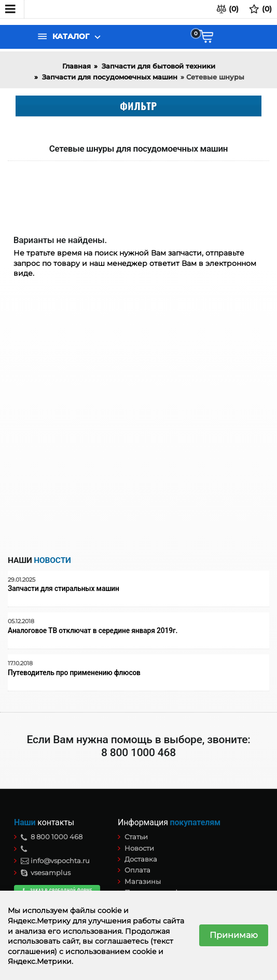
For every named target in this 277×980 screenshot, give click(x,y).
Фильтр (138, 105)
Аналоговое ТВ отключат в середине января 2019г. (93, 631)
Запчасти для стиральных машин (64, 589)
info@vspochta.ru (55, 861)
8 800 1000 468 (52, 837)
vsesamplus (46, 872)
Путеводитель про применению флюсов (74, 673)
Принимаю (234, 935)
